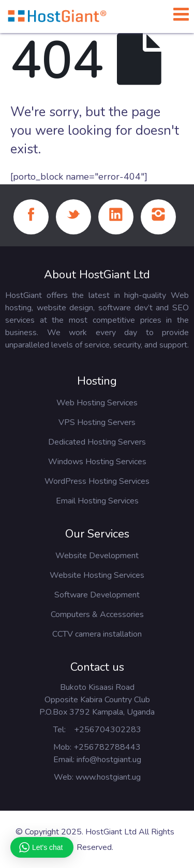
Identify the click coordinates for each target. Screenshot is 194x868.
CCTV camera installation (97, 634)
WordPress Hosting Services (97, 481)
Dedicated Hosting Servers (97, 442)
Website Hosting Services (97, 575)
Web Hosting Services (97, 403)
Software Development (97, 595)
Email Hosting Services (97, 501)
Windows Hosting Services (97, 462)
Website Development (97, 556)
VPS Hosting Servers (97, 422)
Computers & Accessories (97, 614)
